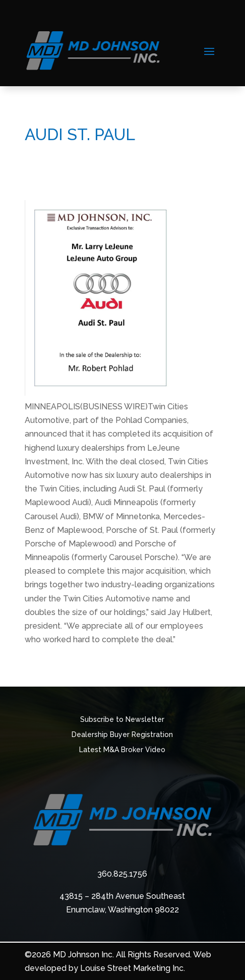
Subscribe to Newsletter (122, 720)
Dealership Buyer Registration (122, 735)
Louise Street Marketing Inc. (133, 968)
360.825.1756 (122, 874)
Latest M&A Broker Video (122, 750)
